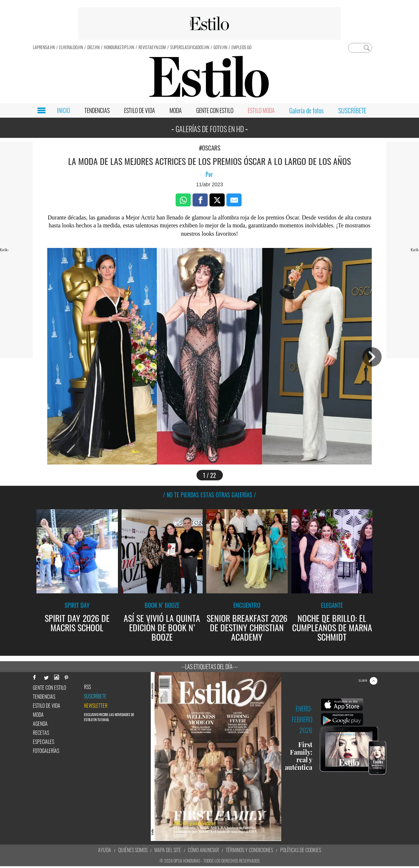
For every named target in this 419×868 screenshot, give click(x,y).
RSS (87, 687)
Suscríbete (95, 696)
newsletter (96, 706)
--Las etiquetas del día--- (210, 667)
